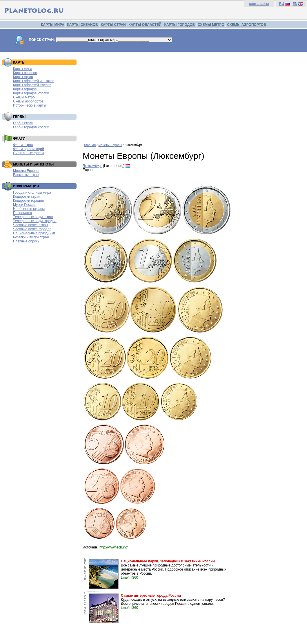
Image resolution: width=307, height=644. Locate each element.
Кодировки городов (28, 201)
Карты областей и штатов (34, 81)
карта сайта (259, 4)
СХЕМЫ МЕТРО (211, 25)
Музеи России (24, 205)
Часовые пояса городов (32, 229)
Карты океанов (25, 73)
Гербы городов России (31, 127)
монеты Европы (110, 145)
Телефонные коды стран (33, 217)
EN (295, 4)
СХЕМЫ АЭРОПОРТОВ (247, 25)
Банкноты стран (26, 175)
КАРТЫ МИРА (52, 25)
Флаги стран (23, 145)
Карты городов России (31, 93)
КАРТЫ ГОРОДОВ (179, 25)
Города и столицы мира (32, 193)
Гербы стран (23, 123)
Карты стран (23, 77)
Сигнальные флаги (28, 153)
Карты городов (25, 89)
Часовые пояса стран (30, 225)
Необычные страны (29, 209)
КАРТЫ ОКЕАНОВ (82, 25)
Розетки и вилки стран (31, 237)
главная (90, 145)
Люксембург (92, 166)
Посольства (23, 213)
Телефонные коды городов (35, 221)
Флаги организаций (29, 149)
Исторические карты (30, 105)
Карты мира (23, 69)
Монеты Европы (26, 171)
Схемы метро (24, 97)
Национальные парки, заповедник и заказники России (168, 561)
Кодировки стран (27, 197)
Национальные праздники (34, 233)
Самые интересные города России (151, 596)
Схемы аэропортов (28, 101)
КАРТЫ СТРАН (113, 25)
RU (282, 4)
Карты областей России (32, 85)
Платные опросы (27, 241)
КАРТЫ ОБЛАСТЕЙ (145, 25)
